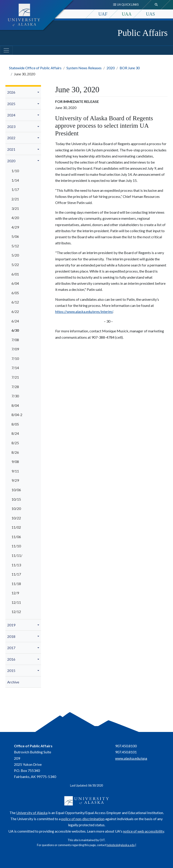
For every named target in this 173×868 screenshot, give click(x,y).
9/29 (15, 480)
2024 (11, 115)
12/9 (15, 593)
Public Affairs (142, 33)
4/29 (15, 227)
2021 (11, 149)
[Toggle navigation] (6, 50)
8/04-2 (17, 415)
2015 (11, 670)
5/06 (15, 236)
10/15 (16, 499)
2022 (11, 138)
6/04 (15, 283)
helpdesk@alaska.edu (121, 845)
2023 (11, 126)
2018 (11, 636)
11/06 (16, 537)
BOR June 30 (130, 68)
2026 (11, 92)
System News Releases (84, 68)
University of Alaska (32, 813)
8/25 (15, 443)
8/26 (15, 452)
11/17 (16, 574)
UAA (127, 14)
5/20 (15, 255)
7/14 (15, 368)
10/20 (16, 508)
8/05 (15, 424)
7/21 (15, 377)
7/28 (15, 387)
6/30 (15, 330)
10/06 (16, 490)
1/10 (15, 171)
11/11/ (17, 555)
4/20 (15, 218)
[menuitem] (23, 92)
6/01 (15, 274)
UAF (103, 14)
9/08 (15, 462)
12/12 (16, 612)
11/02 (16, 527)
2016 (11, 659)
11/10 (16, 546)
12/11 (16, 602)
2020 (111, 68)
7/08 (15, 340)
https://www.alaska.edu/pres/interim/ (84, 311)
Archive (13, 682)
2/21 (15, 199)
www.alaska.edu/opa (131, 758)
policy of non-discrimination (83, 819)
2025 (11, 104)
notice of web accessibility (143, 831)
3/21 (15, 208)
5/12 (15, 246)
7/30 (15, 396)
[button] (39, 92)
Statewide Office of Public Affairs (35, 68)
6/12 (15, 302)
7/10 (15, 358)
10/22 (16, 518)
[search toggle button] (156, 5)
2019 (11, 625)
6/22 (15, 311)
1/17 (15, 189)
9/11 (15, 471)
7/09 (15, 349)
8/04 (15, 405)
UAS (150, 14)
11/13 (16, 565)
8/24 (15, 433)
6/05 (15, 293)
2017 (11, 648)
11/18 (16, 584)
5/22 (15, 265)
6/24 (15, 321)
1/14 (15, 180)
